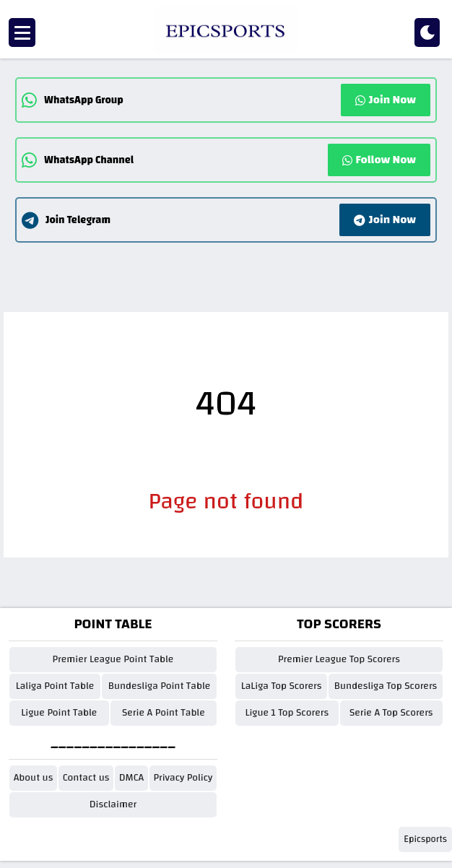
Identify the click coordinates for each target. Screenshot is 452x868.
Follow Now (379, 160)
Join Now (386, 100)
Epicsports (425, 839)
